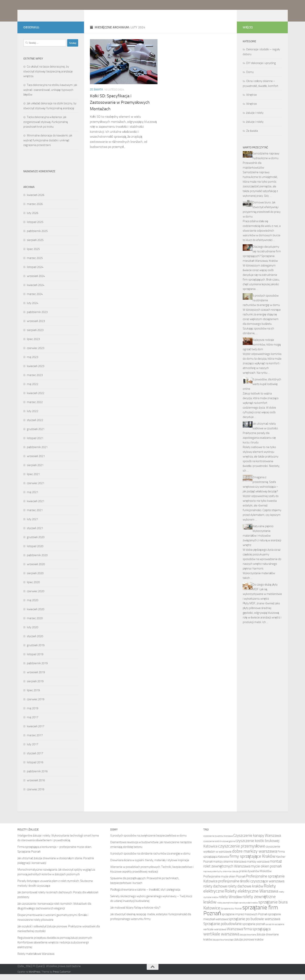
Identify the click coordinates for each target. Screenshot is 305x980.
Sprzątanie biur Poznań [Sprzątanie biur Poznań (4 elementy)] (231, 915)
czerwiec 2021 (36, 489)
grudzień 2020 (36, 543)
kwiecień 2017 (36, 732)
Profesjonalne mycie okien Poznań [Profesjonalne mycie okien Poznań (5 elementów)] (224, 882)
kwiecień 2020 (36, 615)
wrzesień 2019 (36, 678)
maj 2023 (33, 363)
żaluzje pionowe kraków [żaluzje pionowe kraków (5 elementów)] (249, 945)
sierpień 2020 (35, 579)
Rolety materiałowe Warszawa (36, 960)
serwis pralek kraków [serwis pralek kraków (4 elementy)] (248, 909)
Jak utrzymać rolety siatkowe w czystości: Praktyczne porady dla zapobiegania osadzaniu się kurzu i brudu (261, 439)
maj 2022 (33, 390)
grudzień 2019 (36, 651)
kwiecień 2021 (36, 507)
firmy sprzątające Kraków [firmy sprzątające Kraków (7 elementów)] (253, 862)
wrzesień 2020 (36, 570)
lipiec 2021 (33, 480)
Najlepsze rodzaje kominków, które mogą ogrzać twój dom (262, 350)
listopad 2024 (35, 273)
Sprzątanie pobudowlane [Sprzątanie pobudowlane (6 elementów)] (223, 930)
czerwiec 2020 (36, 597)
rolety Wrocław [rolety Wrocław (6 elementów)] (230, 903)
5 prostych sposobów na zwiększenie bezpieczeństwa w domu (148, 841)
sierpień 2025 (35, 246)
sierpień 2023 (35, 336)
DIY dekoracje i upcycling (261, 69)
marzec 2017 (35, 741)
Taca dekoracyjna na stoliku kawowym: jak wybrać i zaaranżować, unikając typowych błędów (50, 96)
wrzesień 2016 (36, 786)
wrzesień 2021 (36, 462)
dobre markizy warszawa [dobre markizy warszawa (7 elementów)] (255, 857)
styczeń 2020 (35, 642)
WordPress (34, 978)
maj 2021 (33, 498)
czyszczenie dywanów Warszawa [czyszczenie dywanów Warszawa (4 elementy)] (218, 842)
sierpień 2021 (35, 471)
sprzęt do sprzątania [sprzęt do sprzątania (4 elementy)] (275, 930)
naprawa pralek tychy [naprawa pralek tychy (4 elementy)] (213, 877)
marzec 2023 (35, 381)
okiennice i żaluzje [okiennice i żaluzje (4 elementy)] (231, 877)
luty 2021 (33, 525)
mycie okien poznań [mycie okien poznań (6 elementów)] (266, 872)
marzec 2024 (35, 300)
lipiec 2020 (33, 588)
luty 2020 (33, 633)
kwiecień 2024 (36, 291)
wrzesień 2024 (36, 282)
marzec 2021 (35, 516)
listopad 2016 (35, 768)
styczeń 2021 (35, 534)
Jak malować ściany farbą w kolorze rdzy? (135, 913)
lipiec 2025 (33, 255)
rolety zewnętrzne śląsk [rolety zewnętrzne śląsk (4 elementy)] (228, 909)
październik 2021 (37, 453)
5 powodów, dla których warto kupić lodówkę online (262, 390)
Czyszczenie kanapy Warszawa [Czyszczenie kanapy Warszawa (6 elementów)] (257, 841)
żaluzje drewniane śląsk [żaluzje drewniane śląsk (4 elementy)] (223, 946)
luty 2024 (33, 309)
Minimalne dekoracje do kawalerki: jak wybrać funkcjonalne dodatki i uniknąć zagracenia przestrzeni (48, 146)
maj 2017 (33, 723)
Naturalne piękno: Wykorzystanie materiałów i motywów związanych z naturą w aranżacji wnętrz (262, 541)
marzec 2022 (35, 408)
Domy (250, 78)
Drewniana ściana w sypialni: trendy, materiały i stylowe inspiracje (150, 866)
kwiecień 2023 (36, 372)
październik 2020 (37, 561)
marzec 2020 (35, 624)
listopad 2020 (35, 552)
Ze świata (96, 95)
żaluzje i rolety (255, 119)
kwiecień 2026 (36, 201)
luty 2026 (33, 219)
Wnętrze (252, 101)
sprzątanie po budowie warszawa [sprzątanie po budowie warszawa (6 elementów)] (254, 925)
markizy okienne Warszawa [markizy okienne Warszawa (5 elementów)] (230, 867)
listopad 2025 (35, 228)
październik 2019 (37, 669)
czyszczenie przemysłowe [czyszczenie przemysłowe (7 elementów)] (242, 852)
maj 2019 (33, 714)
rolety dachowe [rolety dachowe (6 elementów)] (215, 892)
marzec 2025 (35, 264)
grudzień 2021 (36, 435)
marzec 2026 (35, 210)
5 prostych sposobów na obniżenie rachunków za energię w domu (261, 306)
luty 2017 (33, 750)
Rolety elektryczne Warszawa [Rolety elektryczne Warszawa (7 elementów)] (251, 897)
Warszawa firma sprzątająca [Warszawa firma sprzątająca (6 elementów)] (249, 935)
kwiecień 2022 (36, 399)
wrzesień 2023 (36, 327)
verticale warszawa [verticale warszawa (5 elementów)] (215, 935)
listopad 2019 (35, 660)
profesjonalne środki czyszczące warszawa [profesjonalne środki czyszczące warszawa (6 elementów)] (251, 887)
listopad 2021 (35, 444)
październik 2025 (37, 237)
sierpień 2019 (35, 687)
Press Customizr (62, 978)
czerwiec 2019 (36, 705)
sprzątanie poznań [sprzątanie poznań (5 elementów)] (254, 930)
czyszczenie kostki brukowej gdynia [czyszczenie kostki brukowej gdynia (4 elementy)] (219, 847)
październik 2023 (37, 318)
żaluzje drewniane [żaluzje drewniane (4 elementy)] (248, 941)
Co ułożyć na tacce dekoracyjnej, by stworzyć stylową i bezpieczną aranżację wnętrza (48, 77)
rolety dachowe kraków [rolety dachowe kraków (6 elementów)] (245, 892)
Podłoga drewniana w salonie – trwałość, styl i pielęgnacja (145, 895)
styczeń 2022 (35, 426)
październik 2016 (37, 777)
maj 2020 (33, 606)
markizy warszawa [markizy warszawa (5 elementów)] (258, 867)
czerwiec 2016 (36, 795)
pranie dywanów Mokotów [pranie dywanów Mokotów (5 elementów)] (255, 877)
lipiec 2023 (33, 345)
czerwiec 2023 (36, 354)
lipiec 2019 (33, 696)
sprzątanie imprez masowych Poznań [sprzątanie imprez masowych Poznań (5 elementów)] (244, 920)
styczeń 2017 (35, 759)
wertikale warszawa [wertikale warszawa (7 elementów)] (221, 940)
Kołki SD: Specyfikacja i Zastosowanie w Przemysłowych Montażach (120, 108)
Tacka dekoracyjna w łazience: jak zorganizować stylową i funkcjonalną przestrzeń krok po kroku (46, 128)
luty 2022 (33, 417)
